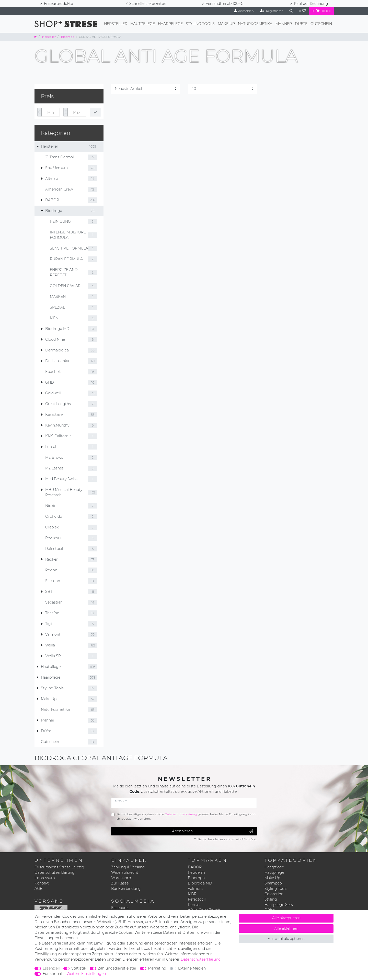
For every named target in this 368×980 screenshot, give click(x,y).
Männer (284, 24)
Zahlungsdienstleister (117, 968)
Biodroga (67, 37)
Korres (194, 905)
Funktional (52, 974)
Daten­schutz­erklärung (201, 959)
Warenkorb (121, 878)
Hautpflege (143, 24)
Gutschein (321, 24)
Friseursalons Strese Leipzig (59, 867)
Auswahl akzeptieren (286, 939)
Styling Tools (200, 24)
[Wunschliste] (303, 11)
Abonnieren (213, 831)
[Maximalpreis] (77, 112)
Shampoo (273, 883)
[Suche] (291, 11)
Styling (271, 899)
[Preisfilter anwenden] (95, 112)
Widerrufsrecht (125, 872)
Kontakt (42, 883)
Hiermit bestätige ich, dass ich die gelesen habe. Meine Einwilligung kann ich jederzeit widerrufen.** (186, 816)
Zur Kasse (120, 883)
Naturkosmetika (255, 24)
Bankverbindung (126, 889)
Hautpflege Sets (279, 905)
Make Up (226, 24)
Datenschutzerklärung (55, 872)
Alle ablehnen (286, 928)
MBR (192, 894)
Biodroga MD (200, 883)
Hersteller (116, 24)
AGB (39, 889)
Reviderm (196, 872)
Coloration (274, 894)
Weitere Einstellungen (86, 974)
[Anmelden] (244, 11)
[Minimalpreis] (51, 112)
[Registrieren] (272, 11)
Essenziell (51, 968)
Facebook (120, 908)
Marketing (157, 968)
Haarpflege (170, 24)
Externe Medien (192, 968)
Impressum (45, 878)
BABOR (195, 867)
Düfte (301, 24)
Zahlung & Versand (128, 867)
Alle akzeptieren (286, 918)
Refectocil (197, 899)
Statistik (79, 968)
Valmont (195, 889)
